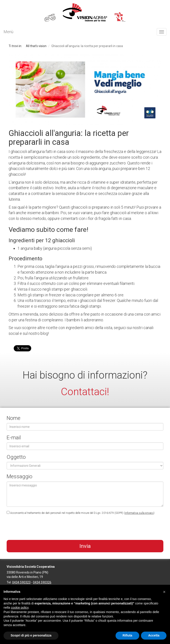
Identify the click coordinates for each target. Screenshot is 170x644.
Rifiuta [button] (127, 635)
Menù (8, 32)
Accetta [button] (154, 635)
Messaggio (19, 476)
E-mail (14, 438)
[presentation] (40, 528)
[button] (164, 592)
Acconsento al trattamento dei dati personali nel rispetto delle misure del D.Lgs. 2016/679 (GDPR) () (81, 513)
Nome (14, 418)
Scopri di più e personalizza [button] (31, 635)
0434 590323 (21, 582)
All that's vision (36, 46)
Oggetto (16, 457)
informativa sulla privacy (139, 513)
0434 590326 (42, 582)
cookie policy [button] (20, 608)
